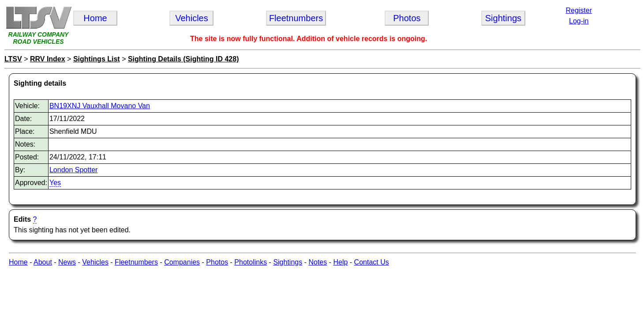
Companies (182, 262)
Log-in (579, 21)
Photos (217, 262)
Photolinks (251, 262)
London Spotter (73, 170)
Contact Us (372, 262)
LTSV (13, 59)
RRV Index (48, 59)
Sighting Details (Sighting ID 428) (183, 59)
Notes (318, 262)
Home (18, 262)
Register (579, 10)
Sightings (288, 262)
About (43, 262)
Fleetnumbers (136, 262)
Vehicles (95, 262)
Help (340, 262)
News (67, 262)
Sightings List (97, 59)
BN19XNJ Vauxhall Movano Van (100, 106)
